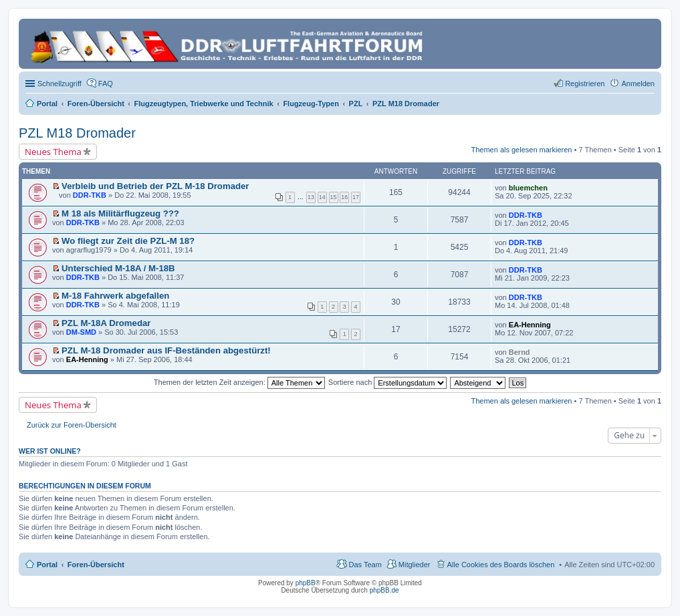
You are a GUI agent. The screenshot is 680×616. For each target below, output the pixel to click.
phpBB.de (384, 590)
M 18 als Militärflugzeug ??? (120, 213)
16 (344, 197)
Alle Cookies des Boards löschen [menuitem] (501, 565)
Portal (47, 104)
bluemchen (528, 188)
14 (322, 197)
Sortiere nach (387, 382)
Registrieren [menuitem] (585, 84)
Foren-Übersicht (96, 565)
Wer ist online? (50, 451)
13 (311, 197)
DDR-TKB (90, 195)
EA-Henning (530, 325)
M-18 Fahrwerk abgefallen (115, 296)
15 (334, 197)
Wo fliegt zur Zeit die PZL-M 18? (128, 241)
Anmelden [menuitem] (638, 84)
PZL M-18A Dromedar (106, 323)
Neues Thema (53, 152)
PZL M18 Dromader (77, 133)
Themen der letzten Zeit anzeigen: (239, 382)
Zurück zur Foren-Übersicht (72, 425)
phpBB (306, 583)
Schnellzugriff (60, 84)
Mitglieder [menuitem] (415, 565)
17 (356, 197)
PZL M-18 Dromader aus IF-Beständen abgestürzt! (166, 350)
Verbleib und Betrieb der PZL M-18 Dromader (155, 186)
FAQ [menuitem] (106, 84)
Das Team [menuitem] (365, 565)
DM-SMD (81, 332)
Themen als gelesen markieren (521, 150)
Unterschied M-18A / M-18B (118, 268)
